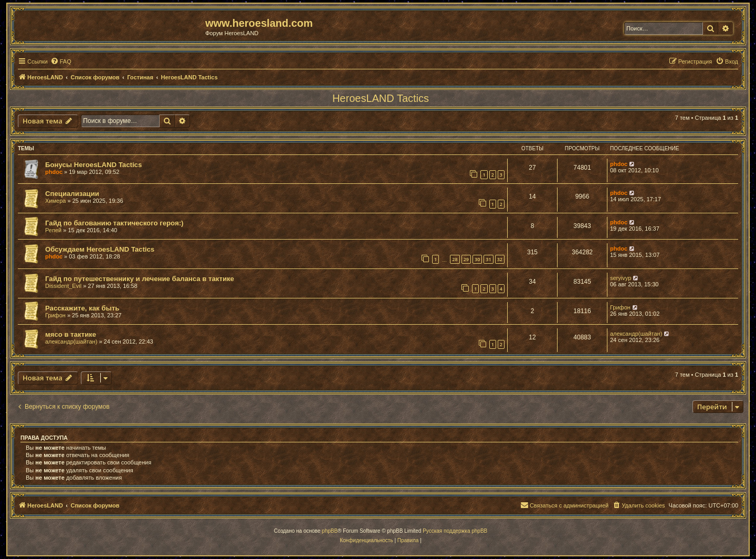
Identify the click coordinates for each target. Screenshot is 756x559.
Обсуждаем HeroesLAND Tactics (100, 249)
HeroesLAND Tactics (381, 98)
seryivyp (621, 278)
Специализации (72, 194)
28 (455, 259)
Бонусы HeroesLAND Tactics (93, 165)
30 (477, 259)
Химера (55, 201)
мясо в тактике (71, 334)
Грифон (55, 315)
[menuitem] (61, 61)
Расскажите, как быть (82, 308)
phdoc (54, 172)
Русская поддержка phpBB (455, 531)
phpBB (330, 531)
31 (488, 259)
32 (500, 259)
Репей (53, 230)
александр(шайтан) (71, 341)
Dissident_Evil (63, 286)
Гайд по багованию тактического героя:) (114, 223)
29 (466, 259)
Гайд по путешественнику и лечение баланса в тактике (140, 279)
